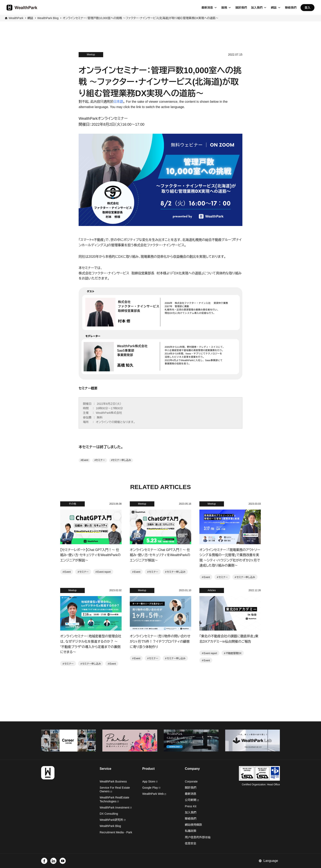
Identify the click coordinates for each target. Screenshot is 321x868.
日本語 (118, 102)
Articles (212, 590)
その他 (72, 504)
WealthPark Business (113, 781)
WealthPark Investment (116, 808)
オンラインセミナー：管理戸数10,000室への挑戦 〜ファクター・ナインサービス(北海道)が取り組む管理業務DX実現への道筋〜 (141, 18)
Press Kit (191, 806)
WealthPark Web (154, 794)
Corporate (191, 781)
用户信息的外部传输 (198, 837)
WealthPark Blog (48, 18)
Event (85, 460)
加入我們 (257, 8)
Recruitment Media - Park (116, 832)
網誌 (274, 8)
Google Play (151, 788)
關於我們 (241, 8)
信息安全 (191, 843)
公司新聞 (192, 800)
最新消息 (207, 8)
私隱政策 (191, 831)
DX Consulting (109, 814)
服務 (224, 8)
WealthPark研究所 (111, 820)
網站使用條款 (193, 825)
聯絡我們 (291, 8)
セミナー (100, 460)
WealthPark (16, 18)
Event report (104, 572)
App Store (150, 781)
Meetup (91, 55)
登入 (307, 8)
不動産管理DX (234, 653)
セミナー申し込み (122, 460)
